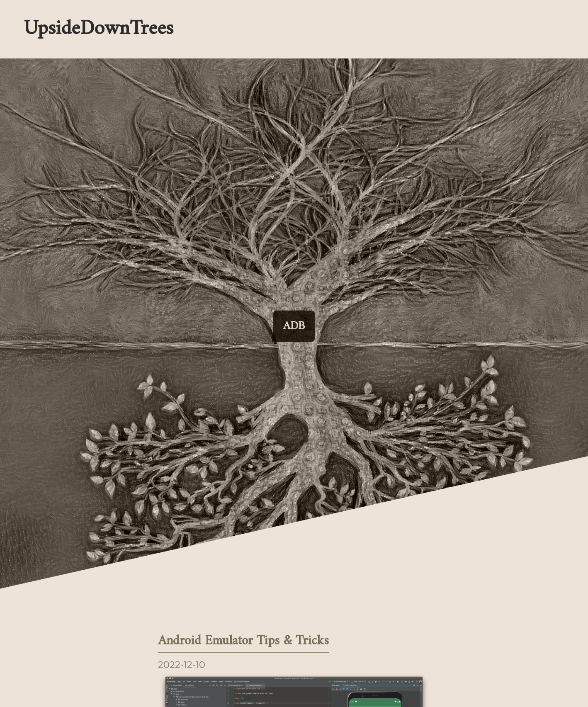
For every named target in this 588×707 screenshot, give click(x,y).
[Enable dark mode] (366, 29)
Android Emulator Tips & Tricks (243, 642)
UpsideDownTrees (98, 29)
